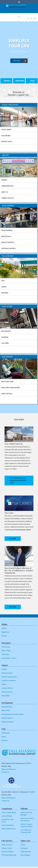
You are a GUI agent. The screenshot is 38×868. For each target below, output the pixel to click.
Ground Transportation (9, 677)
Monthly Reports (7, 718)
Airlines (4, 628)
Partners (4, 740)
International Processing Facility (12, 714)
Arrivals (4, 636)
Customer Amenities (9, 681)
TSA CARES (5, 343)
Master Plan (6, 710)
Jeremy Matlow (7, 816)
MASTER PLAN (6, 236)
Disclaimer (24, 848)
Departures (5, 632)
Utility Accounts (7, 845)
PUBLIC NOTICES (7, 394)
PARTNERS (5, 293)
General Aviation (7, 673)
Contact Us (5, 772)
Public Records (26, 852)
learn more (19, 61)
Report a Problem (7, 852)
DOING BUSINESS (7, 230)
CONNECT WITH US (7, 198)
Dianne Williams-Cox (9, 829)
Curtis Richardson (8, 825)
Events (4, 737)
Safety (4, 684)
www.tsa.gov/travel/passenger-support (18, 530)
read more (13, 539)
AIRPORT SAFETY (7, 142)
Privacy (23, 845)
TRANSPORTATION (7, 186)
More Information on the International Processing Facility (18, 480)
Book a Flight (6, 651)
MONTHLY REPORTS (8, 242)
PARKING (4, 180)
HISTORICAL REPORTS (8, 248)
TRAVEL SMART (6, 130)
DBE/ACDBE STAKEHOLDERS (11, 388)
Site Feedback (25, 855)
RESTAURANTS (6, 331)
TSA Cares (5, 654)
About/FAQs (6, 696)
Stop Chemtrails (7, 692)
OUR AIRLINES (6, 136)
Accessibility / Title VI (9, 658)
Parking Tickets (7, 848)
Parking (4, 669)
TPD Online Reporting (9, 855)
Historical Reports (8, 722)
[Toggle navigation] (19, 17)
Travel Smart (6, 647)
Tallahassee (6, 733)
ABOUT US (5, 192)
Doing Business (7, 707)
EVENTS (4, 287)
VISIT (3, 281)
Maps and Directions (9, 769)
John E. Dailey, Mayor (9, 813)
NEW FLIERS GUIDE (7, 382)
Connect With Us (7, 688)
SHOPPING (5, 337)
